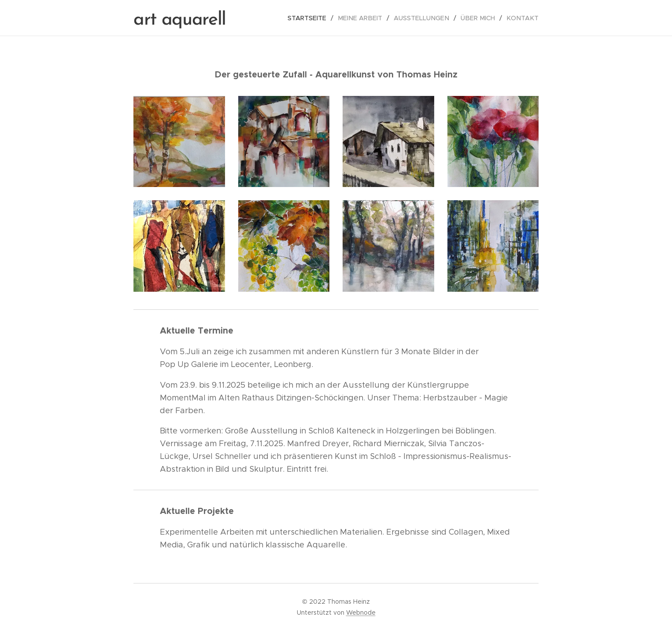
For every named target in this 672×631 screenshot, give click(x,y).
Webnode (361, 613)
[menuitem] (318, 18)
